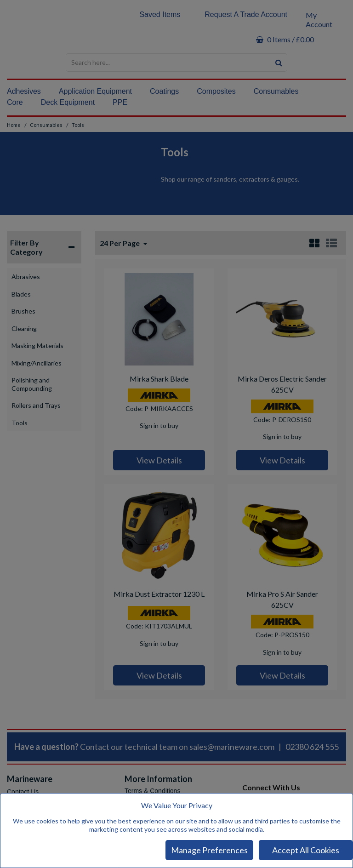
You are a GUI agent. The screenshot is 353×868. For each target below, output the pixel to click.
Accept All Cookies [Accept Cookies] (306, 850)
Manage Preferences (209, 850)
